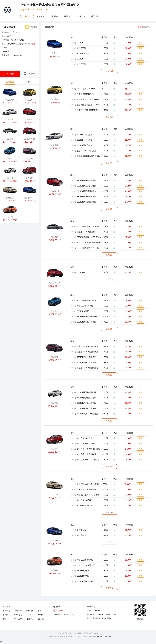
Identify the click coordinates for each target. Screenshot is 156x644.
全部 (30, 83)
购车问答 (82, 16)
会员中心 (30, 619)
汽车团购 (30, 611)
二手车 (29, 615)
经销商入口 (19, 615)
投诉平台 (18, 611)
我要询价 (68, 16)
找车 (40, 611)
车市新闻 (6, 611)
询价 (141, 43)
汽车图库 (18, 619)
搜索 (4, 619)
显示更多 (109, 71)
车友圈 (5, 615)
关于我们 (95, 16)
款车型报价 (144, 27)
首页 (27, 16)
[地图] (33, 44)
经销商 (41, 615)
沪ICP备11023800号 (104, 637)
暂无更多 (109, 279)
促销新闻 (41, 16)
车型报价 (54, 16)
